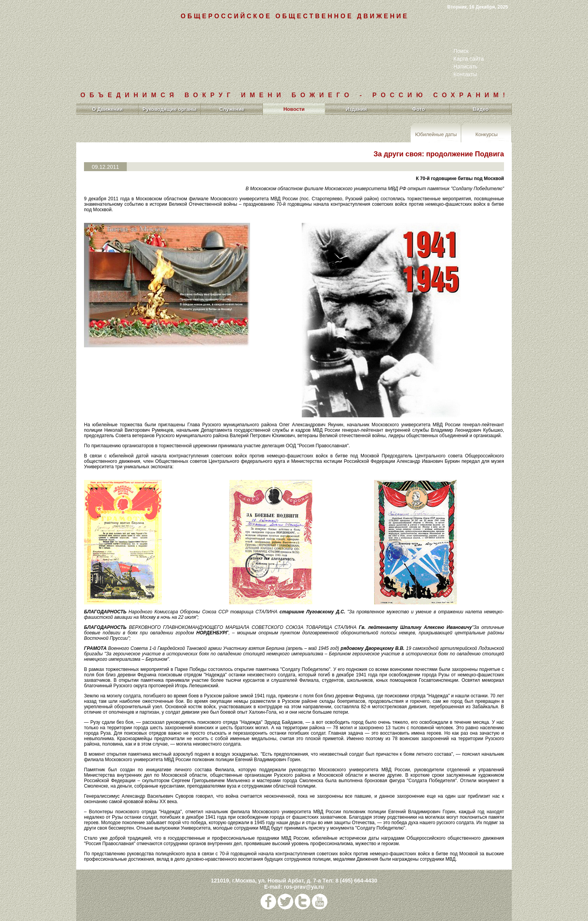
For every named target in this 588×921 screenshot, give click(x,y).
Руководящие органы (170, 109)
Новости (294, 109)
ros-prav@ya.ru (304, 887)
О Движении (107, 109)
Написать (465, 67)
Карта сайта (469, 59)
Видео (481, 109)
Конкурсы (486, 134)
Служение (232, 109)
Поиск (461, 51)
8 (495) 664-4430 (356, 881)
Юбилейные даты (436, 134)
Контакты (465, 74)
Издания (356, 109)
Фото (419, 109)
